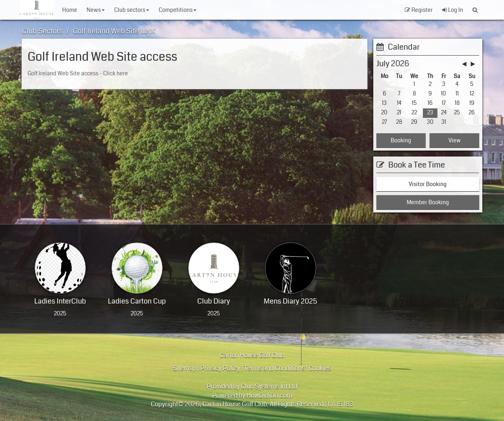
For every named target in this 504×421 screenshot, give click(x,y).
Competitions (178, 10)
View (455, 140)
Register (419, 10)
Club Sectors (132, 10)
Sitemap (185, 368)
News (96, 10)
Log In (453, 10)
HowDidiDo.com (269, 396)
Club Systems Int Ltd (269, 387)
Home (70, 10)
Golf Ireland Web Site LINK (114, 31)
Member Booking (428, 202)
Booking (401, 140)
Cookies (320, 368)
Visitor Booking (428, 184)
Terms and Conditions (274, 368)
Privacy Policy (220, 368)
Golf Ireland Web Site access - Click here (78, 73)
